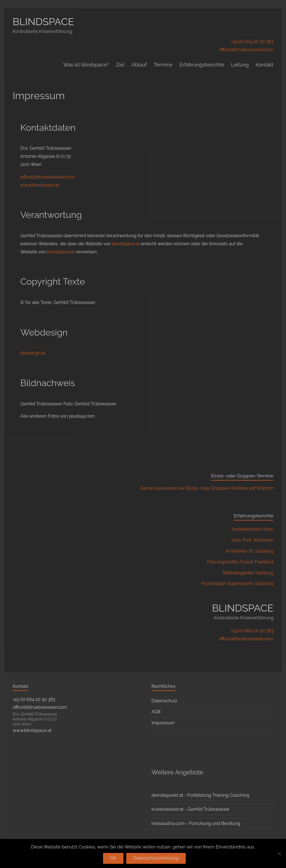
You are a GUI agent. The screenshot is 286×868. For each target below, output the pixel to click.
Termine (163, 65)
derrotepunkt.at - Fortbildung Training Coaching (200, 795)
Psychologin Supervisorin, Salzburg (237, 583)
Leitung (240, 65)
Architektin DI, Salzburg (249, 551)
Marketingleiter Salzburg (248, 573)
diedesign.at (33, 353)
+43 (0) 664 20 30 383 (252, 41)
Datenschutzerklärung (156, 858)
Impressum (163, 723)
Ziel (120, 65)
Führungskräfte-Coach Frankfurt (240, 562)
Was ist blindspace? (86, 65)
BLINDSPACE (43, 22)
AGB (156, 712)
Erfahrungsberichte (202, 65)
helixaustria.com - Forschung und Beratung (196, 823)
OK (113, 858)
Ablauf (139, 65)
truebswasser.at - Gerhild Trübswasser (190, 809)
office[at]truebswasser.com (246, 50)
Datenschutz (164, 701)
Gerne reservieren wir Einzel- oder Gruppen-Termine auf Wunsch (207, 488)
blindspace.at (126, 244)
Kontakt (264, 65)
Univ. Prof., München (253, 540)
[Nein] (279, 853)
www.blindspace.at (40, 185)
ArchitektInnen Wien (252, 529)
